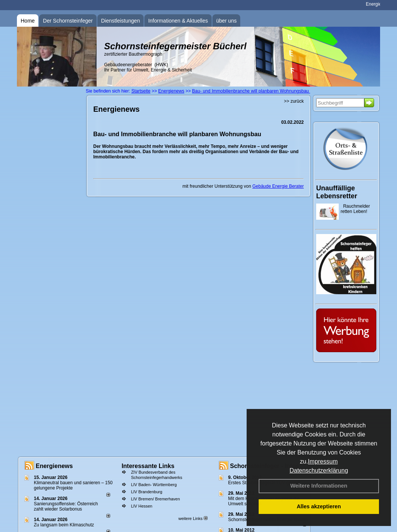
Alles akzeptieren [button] (319, 506)
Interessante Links (148, 466)
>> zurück (294, 101)
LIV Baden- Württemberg (154, 485)
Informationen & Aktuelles (178, 21)
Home (28, 21)
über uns (226, 21)
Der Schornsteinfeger (68, 21)
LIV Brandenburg (146, 492)
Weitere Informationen (319, 486)
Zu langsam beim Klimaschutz (64, 525)
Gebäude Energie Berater (278, 186)
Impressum (323, 461)
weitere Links (193, 518)
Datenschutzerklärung (319, 470)
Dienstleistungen (121, 21)
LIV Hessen (142, 506)
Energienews (54, 466)
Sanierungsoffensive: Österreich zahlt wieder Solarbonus (66, 506)
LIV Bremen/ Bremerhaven (155, 499)
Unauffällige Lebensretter (337, 192)
